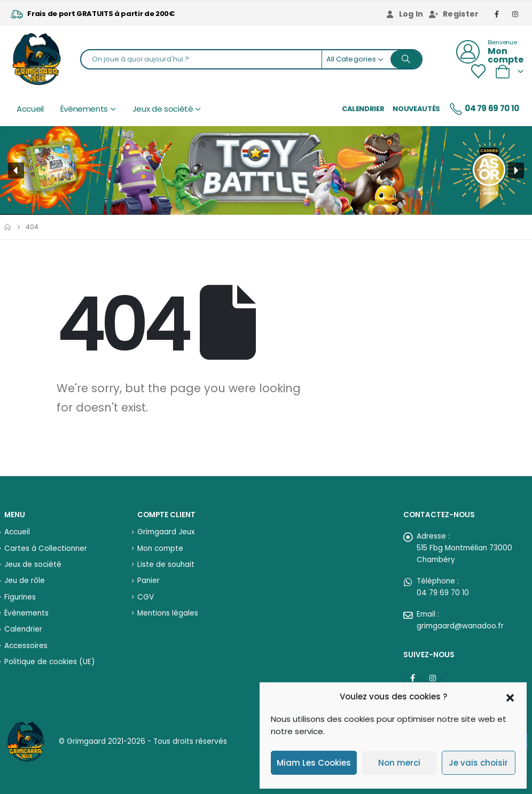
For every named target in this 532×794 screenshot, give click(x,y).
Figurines (20, 597)
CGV (146, 597)
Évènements (84, 109)
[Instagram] (515, 14)
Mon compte (160, 548)
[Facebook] (497, 14)
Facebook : (412, 678)
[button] (510, 697)
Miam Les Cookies (314, 763)
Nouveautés (416, 109)
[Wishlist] (478, 71)
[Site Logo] (37, 59)
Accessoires (26, 646)
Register (454, 14)
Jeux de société (163, 109)
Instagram (433, 678)
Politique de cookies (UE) (49, 662)
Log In (404, 14)
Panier (148, 581)
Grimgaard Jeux (166, 532)
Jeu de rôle (25, 581)
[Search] (406, 59)
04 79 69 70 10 (484, 109)
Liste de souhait (166, 565)
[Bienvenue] (490, 52)
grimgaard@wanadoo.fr (460, 626)
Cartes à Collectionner (46, 548)
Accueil (30, 109)
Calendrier (363, 109)
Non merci (399, 763)
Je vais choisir (478, 763)
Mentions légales (168, 613)
